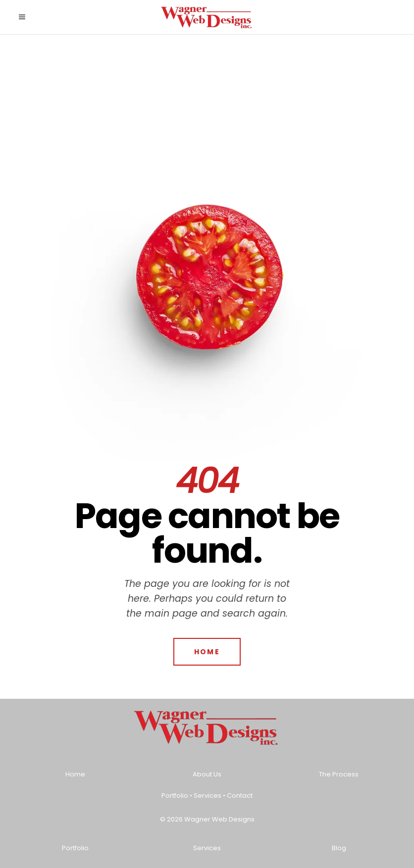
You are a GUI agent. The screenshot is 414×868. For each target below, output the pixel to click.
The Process (339, 774)
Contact (240, 796)
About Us (207, 774)
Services (207, 796)
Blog (339, 848)
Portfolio (175, 796)
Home (75, 774)
